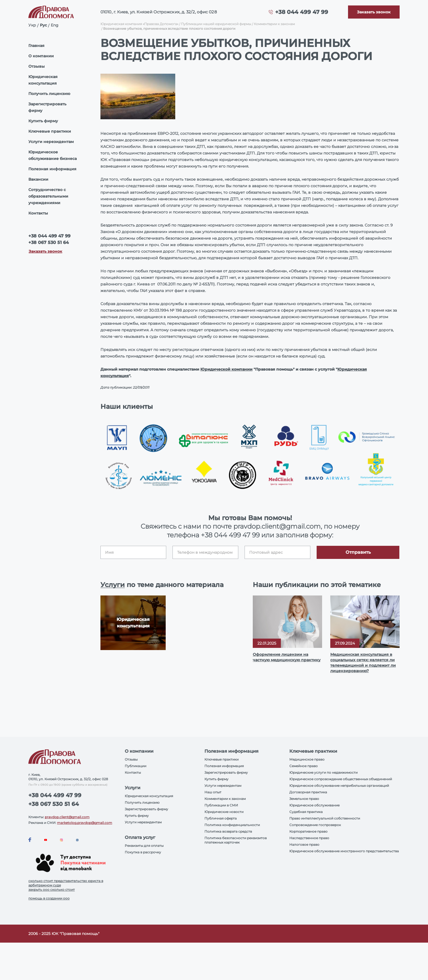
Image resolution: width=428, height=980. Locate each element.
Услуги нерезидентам (51, 142)
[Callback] (374, 12)
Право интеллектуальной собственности (325, 818)
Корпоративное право (308, 831)
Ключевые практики (50, 131)
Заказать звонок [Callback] (45, 251)
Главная (36, 46)
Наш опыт (213, 792)
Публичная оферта (221, 818)
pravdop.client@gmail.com (67, 817)
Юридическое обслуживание (314, 805)
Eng (55, 25)
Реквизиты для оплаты (144, 846)
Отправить (358, 552)
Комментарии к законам (274, 24)
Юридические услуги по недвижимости (323, 772)
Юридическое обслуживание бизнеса (53, 155)
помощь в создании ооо (49, 898)
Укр (32, 25)
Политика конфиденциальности (232, 825)
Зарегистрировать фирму (47, 107)
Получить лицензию (49, 94)
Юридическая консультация (43, 80)
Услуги (113, 585)
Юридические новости (224, 812)
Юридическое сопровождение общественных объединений (341, 779)
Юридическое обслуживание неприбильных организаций (339, 786)
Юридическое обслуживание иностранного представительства (344, 851)
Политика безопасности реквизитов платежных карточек (236, 840)
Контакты (38, 213)
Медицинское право (307, 759)
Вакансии (38, 179)
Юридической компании (226, 369)
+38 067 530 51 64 (49, 242)
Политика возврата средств (228, 831)
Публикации (136, 766)
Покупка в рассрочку (143, 852)
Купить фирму (43, 121)
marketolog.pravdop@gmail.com (85, 823)
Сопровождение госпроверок (315, 825)
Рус (43, 25)
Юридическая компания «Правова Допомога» (139, 24)
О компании (41, 56)
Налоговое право (304, 845)
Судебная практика (306, 812)
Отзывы (37, 66)
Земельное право (304, 799)
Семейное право (304, 766)
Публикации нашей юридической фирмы (216, 24)
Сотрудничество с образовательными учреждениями (48, 196)
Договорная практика (308, 792)
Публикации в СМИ (221, 805)
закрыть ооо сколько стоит (52, 890)
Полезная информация (52, 169)
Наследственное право (309, 838)
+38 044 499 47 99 (302, 12)
